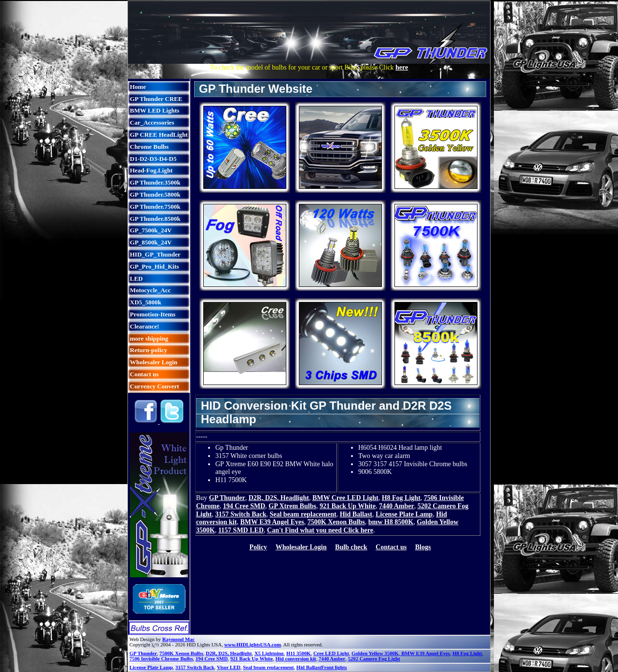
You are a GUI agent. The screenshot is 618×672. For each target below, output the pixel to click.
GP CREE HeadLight (159, 135)
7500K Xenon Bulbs (336, 522)
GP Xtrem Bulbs (292, 506)
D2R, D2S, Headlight (279, 498)
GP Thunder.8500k (155, 219)
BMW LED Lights (154, 110)
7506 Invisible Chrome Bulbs (161, 659)
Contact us (144, 374)
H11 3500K (299, 653)
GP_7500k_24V (151, 230)
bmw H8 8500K (391, 522)
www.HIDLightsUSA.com (253, 645)
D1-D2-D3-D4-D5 (153, 159)
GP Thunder (227, 498)
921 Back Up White (348, 506)
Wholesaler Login (154, 362)
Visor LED (229, 667)
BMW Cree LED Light (345, 498)
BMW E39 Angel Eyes (272, 522)
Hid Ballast (356, 514)
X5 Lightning (269, 653)
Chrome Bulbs (149, 147)
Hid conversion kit (296, 659)
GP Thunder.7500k (155, 207)
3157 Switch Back (241, 514)
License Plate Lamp (404, 514)
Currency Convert (154, 386)
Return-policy (148, 350)
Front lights (334, 667)
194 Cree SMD (244, 506)
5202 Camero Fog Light (374, 659)
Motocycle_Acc (150, 290)
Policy (259, 547)
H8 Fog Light (401, 498)
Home (138, 87)
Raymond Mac (178, 639)
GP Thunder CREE (156, 99)
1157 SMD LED (241, 530)
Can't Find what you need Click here (320, 530)
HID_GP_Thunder (155, 254)
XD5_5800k (146, 302)
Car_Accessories (152, 122)
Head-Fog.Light (151, 170)
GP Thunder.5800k (155, 194)
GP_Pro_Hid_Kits (154, 266)
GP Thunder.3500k (155, 182)
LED (136, 279)
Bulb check (351, 547)
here (402, 67)
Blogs (423, 547)
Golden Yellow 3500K (375, 653)
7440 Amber (397, 506)
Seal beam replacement (303, 514)
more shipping (149, 338)
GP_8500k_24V (151, 242)
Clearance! (145, 326)
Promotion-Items (153, 314)
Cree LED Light (331, 653)
